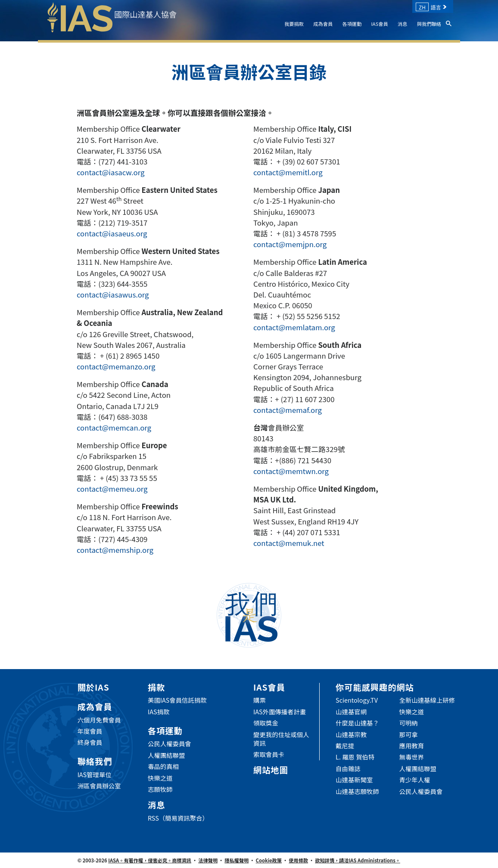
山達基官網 (351, 712)
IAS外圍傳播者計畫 (280, 712)
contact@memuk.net (289, 543)
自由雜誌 (348, 769)
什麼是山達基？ (357, 723)
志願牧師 (160, 789)
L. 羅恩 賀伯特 (355, 757)
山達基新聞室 (354, 780)
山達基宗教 (351, 735)
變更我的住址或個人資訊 (281, 739)
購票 (260, 700)
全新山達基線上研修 (427, 700)
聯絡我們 (95, 761)
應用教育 (412, 746)
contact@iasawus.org (113, 294)
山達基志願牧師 (357, 791)
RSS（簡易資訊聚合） (178, 818)
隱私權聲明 (237, 860)
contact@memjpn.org (290, 244)
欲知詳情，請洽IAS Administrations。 (358, 860)
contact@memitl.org (288, 172)
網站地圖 (271, 770)
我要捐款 (294, 24)
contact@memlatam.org (294, 327)
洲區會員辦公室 (99, 786)
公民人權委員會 (170, 744)
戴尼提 (345, 746)
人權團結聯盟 (166, 755)
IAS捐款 (159, 712)
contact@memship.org (115, 550)
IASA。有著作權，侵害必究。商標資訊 (150, 860)
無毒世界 (412, 757)
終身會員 (90, 742)
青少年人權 (415, 780)
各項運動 (352, 24)
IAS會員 (380, 24)
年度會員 (90, 731)
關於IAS (93, 687)
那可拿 (409, 735)
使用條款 (298, 860)
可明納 (409, 723)
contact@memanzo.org (116, 366)
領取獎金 (266, 723)
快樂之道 (160, 778)
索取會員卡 (269, 754)
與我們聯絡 (429, 24)
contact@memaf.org (288, 410)
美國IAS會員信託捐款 (177, 700)
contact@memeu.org (112, 489)
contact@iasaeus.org (112, 233)
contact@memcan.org (114, 428)
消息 (402, 24)
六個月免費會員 (99, 720)
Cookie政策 (269, 860)
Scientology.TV (357, 700)
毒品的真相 (163, 766)
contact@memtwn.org (291, 471)
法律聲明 (208, 860)
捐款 (156, 687)
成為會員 (323, 24)
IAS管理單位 (95, 775)
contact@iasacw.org (110, 172)
